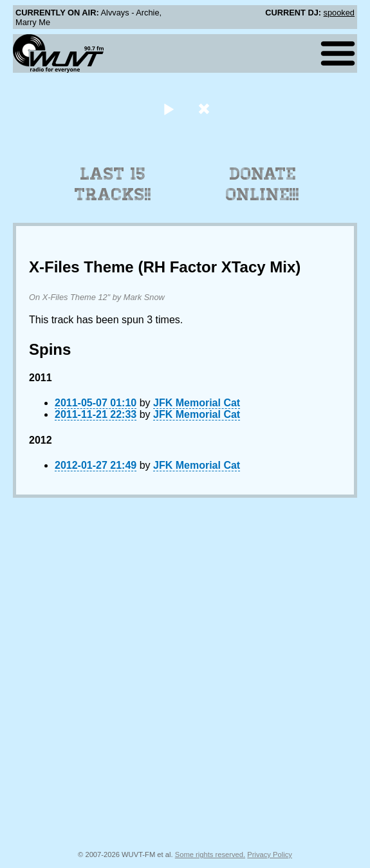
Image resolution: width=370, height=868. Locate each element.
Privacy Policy (270, 854)
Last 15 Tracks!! (113, 184)
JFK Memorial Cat (197, 403)
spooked (339, 13)
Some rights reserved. (210, 854)
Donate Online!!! (263, 184)
